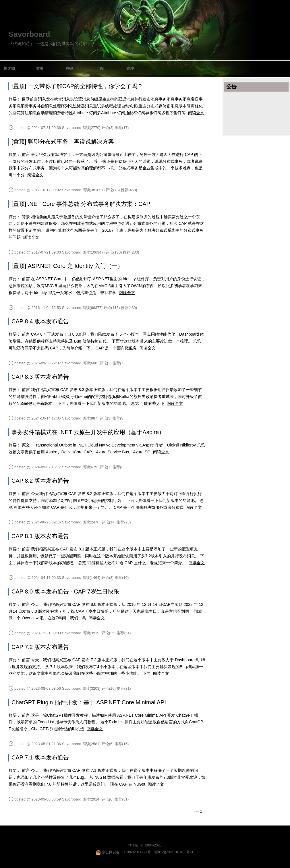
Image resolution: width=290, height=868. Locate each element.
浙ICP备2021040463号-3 (174, 852)
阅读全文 (196, 113)
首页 (40, 68)
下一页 (198, 811)
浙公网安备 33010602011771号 (123, 852)
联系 (70, 68)
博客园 (9, 68)
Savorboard (29, 34)
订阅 (100, 68)
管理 (130, 68)
